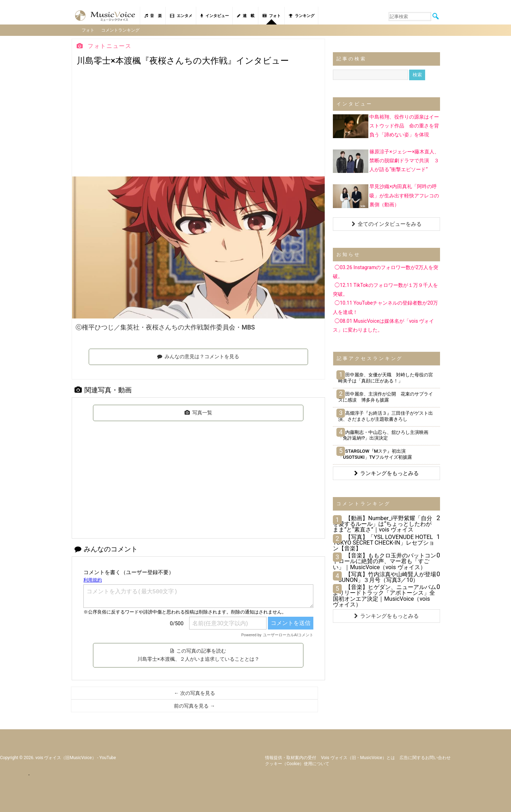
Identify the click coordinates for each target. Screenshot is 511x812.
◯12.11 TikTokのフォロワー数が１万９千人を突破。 (385, 289)
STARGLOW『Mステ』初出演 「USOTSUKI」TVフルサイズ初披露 (375, 454)
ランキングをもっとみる (386, 473)
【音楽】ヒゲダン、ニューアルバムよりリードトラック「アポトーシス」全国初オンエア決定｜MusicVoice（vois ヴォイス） (384, 595)
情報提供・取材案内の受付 (291, 757)
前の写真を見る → (194, 705)
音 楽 (153, 16)
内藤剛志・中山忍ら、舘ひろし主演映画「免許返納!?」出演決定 (383, 435)
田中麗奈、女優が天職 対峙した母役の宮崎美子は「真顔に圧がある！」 (385, 377)
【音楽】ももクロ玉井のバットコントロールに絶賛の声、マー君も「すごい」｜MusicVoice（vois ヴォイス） (384, 561)
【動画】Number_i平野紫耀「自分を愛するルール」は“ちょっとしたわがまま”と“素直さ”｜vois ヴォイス (383, 524)
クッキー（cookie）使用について (297, 763)
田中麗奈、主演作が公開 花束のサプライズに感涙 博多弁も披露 (385, 397)
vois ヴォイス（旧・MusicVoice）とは (358, 757)
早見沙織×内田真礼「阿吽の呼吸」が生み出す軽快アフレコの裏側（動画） (404, 195)
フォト (272, 16)
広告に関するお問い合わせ (425, 757)
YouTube (108, 757)
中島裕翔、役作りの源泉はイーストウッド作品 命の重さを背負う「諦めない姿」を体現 (404, 125)
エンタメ (181, 16)
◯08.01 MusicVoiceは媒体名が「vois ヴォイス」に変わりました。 (383, 325)
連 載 (246, 16)
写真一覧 (198, 412)
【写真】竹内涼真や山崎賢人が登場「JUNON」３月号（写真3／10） (384, 577)
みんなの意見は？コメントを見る (198, 356)
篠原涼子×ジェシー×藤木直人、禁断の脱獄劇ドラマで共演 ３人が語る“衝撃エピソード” (404, 160)
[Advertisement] (198, 123)
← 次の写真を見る (194, 693)
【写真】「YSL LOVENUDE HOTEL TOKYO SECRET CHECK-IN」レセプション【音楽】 (383, 542)
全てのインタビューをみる (387, 224)
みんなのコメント (106, 549)
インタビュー (215, 16)
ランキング (302, 16)
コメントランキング (121, 30)
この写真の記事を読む (198, 655)
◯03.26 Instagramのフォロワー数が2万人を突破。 (386, 271)
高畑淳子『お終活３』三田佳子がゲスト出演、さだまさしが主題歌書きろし (385, 416)
